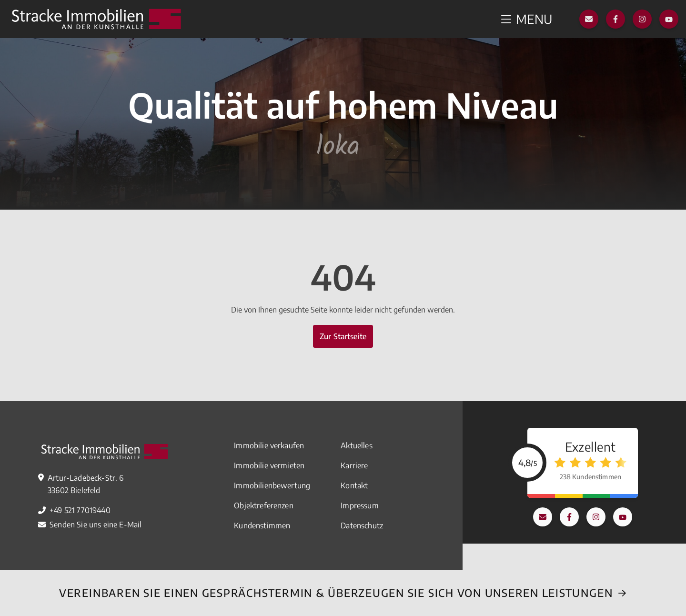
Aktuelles (356, 445)
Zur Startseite (343, 336)
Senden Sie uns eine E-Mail (96, 525)
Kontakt (354, 485)
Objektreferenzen (264, 505)
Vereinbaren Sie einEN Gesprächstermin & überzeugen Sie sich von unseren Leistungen (336, 593)
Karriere (354, 465)
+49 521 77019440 (80, 510)
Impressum (359, 505)
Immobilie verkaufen (269, 445)
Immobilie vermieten (269, 465)
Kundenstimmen (262, 525)
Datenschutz (362, 525)
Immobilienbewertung (272, 485)
